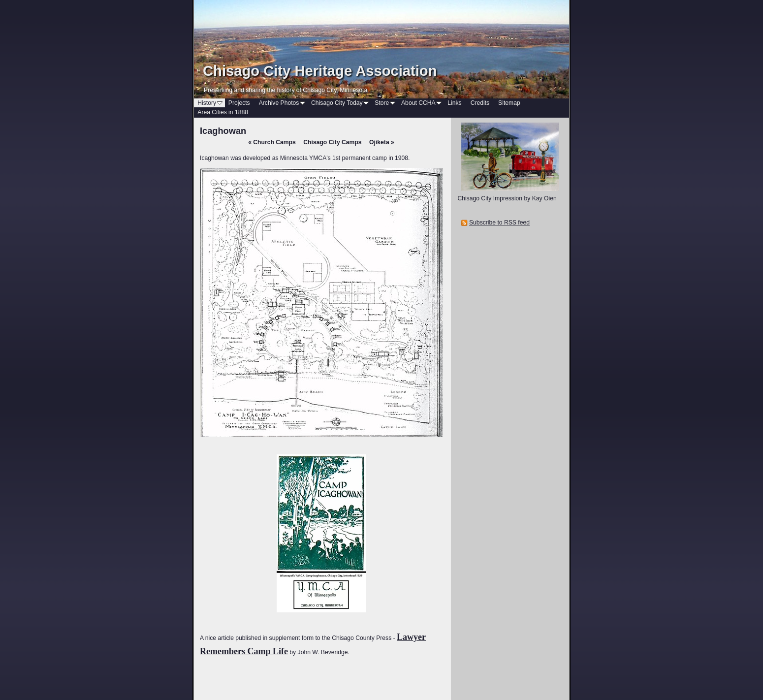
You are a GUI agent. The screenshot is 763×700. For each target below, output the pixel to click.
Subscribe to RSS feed (499, 223)
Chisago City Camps (332, 142)
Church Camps (272, 142)
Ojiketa (382, 142)
